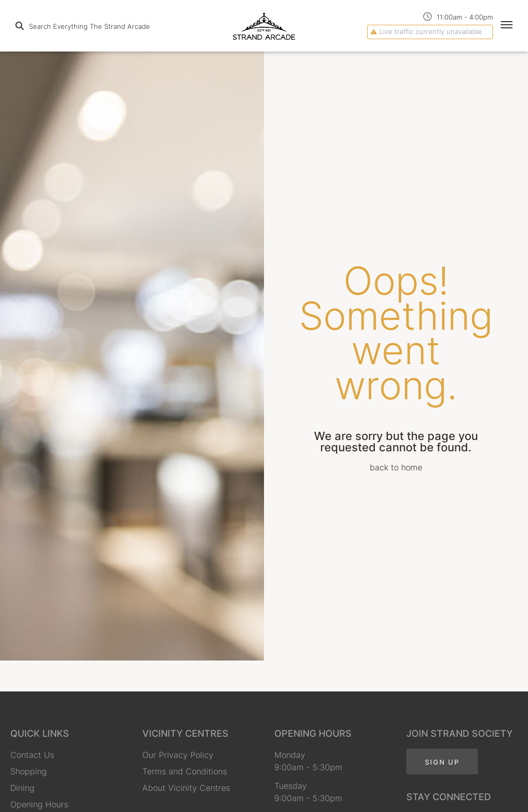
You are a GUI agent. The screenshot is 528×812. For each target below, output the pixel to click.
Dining (22, 788)
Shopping (29, 771)
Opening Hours (39, 804)
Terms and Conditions (185, 771)
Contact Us (32, 755)
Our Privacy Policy (178, 755)
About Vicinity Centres (186, 788)
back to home (396, 467)
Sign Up (442, 762)
